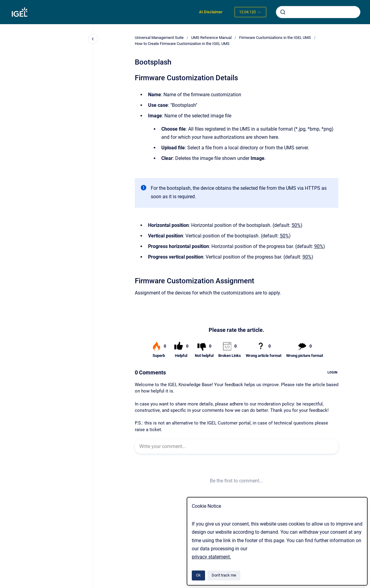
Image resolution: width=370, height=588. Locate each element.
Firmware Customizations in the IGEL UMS (275, 38)
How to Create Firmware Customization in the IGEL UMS (182, 44)
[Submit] (283, 12)
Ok (198, 575)
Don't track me (224, 575)
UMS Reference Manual (211, 38)
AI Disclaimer (211, 12)
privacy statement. (211, 557)
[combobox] (318, 12)
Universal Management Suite (159, 38)
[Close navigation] (93, 39)
